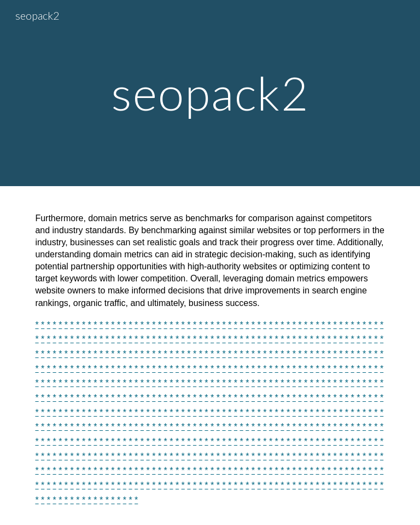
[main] (210, 93)
